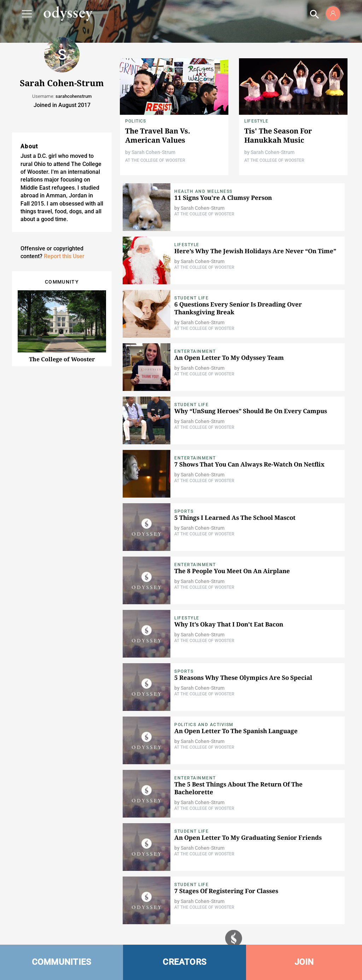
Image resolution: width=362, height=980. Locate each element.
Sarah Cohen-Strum (153, 152)
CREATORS (185, 962)
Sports (184, 511)
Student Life (191, 298)
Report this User (64, 256)
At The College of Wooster (155, 160)
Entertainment (195, 351)
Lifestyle (256, 121)
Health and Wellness (203, 191)
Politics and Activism (204, 725)
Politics (136, 121)
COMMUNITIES (62, 962)
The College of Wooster (62, 359)
